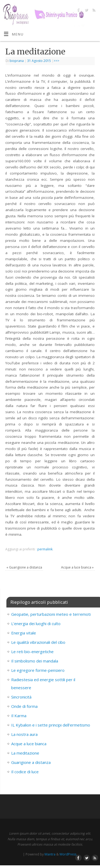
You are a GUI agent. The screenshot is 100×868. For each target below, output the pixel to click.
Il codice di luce (25, 772)
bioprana (17, 61)
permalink (45, 549)
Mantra (50, 854)
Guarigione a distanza (24, 567)
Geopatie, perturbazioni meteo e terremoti (51, 614)
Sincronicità (21, 697)
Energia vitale (24, 633)
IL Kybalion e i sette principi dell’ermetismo (51, 725)
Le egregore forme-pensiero (38, 670)
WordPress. (68, 854)
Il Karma (19, 716)
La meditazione (25, 753)
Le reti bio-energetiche (32, 652)
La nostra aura (24, 734)
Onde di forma (24, 706)
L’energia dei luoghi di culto (36, 624)
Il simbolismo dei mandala (35, 661)
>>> (56, 61)
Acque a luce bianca (77, 567)
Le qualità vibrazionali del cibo (38, 642)
